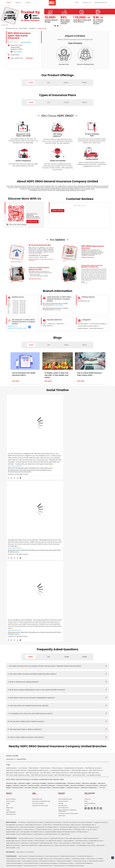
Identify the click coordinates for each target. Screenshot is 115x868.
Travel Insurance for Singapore (49, 691)
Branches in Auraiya (74, 611)
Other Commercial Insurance (41, 714)
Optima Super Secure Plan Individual (65, 674)
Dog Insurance (20, 680)
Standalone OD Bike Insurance (14, 658)
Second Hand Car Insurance (35, 651)
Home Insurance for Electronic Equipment (93, 700)
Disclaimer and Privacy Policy (40, 634)
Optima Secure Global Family (29, 674)
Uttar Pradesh (23, 29)
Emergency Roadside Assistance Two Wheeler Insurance (60, 660)
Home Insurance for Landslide (14, 703)
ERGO (26, 752)
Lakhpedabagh (21, 587)
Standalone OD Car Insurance (61, 653)
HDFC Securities (39, 757)
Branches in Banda (63, 614)
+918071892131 (15, 55)
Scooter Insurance (39, 662)
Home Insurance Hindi (66, 746)
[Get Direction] (30, 328)
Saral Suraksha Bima (65, 671)
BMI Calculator (101, 674)
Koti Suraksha (34, 671)
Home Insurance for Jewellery (35, 700)
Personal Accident (40, 669)
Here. (18, 676)
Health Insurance (24, 722)
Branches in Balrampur (48, 614)
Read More (16, 381)
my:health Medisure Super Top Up (86, 674)
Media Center (10, 636)
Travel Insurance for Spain (66, 691)
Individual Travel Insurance (36, 684)
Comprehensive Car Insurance (53, 651)
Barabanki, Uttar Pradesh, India (17, 328)
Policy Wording (43, 727)
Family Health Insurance (42, 667)
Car (49, 345)
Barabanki (32, 29)
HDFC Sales (60, 757)
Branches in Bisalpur (59, 616)
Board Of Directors (11, 627)
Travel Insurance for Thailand (14, 694)
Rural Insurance (60, 712)
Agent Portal (62, 644)
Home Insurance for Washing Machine (81, 698)
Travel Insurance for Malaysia (14, 691)
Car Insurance (22, 651)
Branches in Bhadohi (31, 616)
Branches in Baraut (92, 614)
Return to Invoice (76, 653)
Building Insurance (48, 703)
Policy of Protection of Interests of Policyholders (67, 639)
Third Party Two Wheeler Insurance (69, 655)
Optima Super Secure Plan (46, 674)
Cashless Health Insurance (13, 669)
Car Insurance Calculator (85, 651)
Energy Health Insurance (96, 669)
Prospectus (24, 727)
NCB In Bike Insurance (51, 662)
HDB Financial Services (71, 757)
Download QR (33, 221)
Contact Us (88, 627)
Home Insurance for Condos (56, 705)
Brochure (17, 727)
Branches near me (12, 29)
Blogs (86, 629)
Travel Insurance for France (30, 689)
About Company (11, 629)
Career (8, 638)
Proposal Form (33, 727)
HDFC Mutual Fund (50, 757)
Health (31, 345)
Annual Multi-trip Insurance (85, 684)
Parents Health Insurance (57, 667)
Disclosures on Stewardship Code (41, 629)
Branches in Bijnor (45, 616)
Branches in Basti (18, 616)
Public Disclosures (11, 642)
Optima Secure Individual (13, 674)
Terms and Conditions (38, 632)
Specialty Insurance (26, 714)
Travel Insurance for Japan (96, 689)
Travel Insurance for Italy (80, 689)
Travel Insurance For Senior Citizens (16, 687)
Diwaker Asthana (31, 718)
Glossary (37, 739)
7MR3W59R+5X (12, 326)
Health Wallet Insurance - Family (49, 671)
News (86, 634)
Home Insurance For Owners (43, 698)
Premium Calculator (28, 669)
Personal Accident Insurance (66, 735)
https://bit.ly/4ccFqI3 (83, 446)
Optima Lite (90, 671)
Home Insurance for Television (61, 698)
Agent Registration (11, 640)
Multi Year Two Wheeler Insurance (63, 658)
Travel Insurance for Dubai (13, 689)
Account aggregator (18, 739)
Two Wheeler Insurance (12, 655)
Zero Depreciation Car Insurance (15, 653)
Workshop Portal (63, 634)
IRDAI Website (57, 739)
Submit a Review (26, 42)
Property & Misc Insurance (96, 712)
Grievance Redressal (90, 632)
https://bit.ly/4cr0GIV (49, 444)
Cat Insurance (30, 680)
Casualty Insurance (71, 712)
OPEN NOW (29, 58)
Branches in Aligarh (25, 611)
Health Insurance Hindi (22, 746)
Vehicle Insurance (29, 658)
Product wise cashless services (46, 731)
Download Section (63, 629)
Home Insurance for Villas (72, 705)
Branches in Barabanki (78, 614)
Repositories (77, 739)
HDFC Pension (83, 757)
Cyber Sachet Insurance (24, 712)
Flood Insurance (71, 703)
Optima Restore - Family (79, 671)
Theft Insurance (26, 705)
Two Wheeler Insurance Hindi (50, 746)
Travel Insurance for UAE (45, 694)
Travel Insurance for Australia (62, 687)
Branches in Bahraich (20, 614)
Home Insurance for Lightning (72, 700)
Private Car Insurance (51, 722)
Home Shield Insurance (96, 703)
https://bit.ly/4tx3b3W (15, 453)
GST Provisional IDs (63, 636)
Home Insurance (41, 735)
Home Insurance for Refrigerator (53, 700)
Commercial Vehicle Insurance (44, 658)
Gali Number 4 (11, 587)
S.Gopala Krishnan (52, 718)
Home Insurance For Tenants (26, 698)
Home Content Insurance (13, 705)
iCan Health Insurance (82, 669)
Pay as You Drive (92, 658)
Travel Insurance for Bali (78, 687)
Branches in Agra (11, 611)
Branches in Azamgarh (89, 611)
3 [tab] (60, 26)
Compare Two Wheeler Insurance (89, 655)
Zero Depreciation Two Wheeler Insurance (32, 660)
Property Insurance (60, 703)
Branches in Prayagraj (39, 611)
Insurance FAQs (29, 739)
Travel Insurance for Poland (31, 691)
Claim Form (52, 727)
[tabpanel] (57, 16)
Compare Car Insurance (100, 651)
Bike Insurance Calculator (27, 655)
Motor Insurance (52, 735)
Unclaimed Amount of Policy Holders (68, 642)
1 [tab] (55, 26)
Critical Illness (62, 722)
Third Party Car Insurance (70, 651)
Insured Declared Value (88, 653)
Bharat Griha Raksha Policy (39, 705)
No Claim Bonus (47, 653)
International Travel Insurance (76, 694)
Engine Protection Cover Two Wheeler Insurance (19, 662)
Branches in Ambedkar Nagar (57, 611)
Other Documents (69, 727)
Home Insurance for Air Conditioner (16, 700)
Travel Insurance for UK (60, 694)
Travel (66, 345)
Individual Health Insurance (26, 667)
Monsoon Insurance (83, 703)
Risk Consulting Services (13, 714)
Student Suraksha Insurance (68, 684)
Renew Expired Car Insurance (33, 653)
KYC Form (60, 727)
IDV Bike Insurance (82, 660)
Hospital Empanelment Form (28, 731)
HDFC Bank (20, 752)
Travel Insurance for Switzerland (83, 691)
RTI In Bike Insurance (64, 662)
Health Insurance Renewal (91, 667)
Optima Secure (25, 671)
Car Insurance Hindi (35, 746)
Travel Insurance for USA (30, 694)
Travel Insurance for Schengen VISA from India (39, 687)
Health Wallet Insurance (12, 671)
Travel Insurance (23, 684)
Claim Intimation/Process (65, 627)
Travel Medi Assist (46, 739)
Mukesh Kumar (42, 718)
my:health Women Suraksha (54, 669)
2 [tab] (57, 26)
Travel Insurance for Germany (47, 689)
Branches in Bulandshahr (89, 616)
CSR (7, 634)
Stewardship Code (37, 627)
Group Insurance (83, 712)
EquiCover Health (11, 676)
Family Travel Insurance (52, 684)
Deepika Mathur (21, 718)
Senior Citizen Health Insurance (74, 667)
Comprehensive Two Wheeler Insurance (47, 655)
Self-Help (61, 632)
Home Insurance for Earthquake (32, 703)
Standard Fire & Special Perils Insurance (43, 712)
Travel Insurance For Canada (94, 687)
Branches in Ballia (34, 614)
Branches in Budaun (73, 616)
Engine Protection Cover (13, 660)
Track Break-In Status (80, 658)
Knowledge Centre (67, 739)
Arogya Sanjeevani (69, 669)
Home (85, 345)
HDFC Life (31, 757)
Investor (8, 632)
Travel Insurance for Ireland (64, 689)
